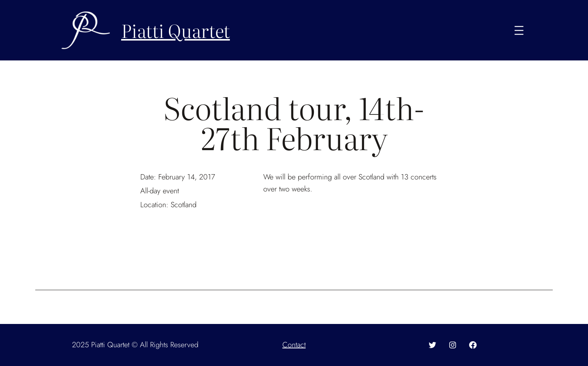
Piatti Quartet (175, 30)
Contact (294, 345)
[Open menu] (519, 30)
